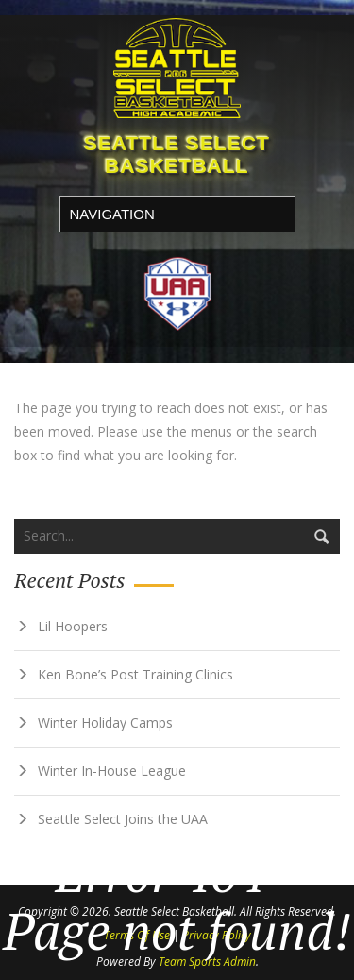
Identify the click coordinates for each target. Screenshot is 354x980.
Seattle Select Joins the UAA (123, 819)
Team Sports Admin (207, 962)
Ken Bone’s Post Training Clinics (135, 674)
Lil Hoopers (73, 626)
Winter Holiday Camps (105, 722)
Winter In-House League (112, 771)
